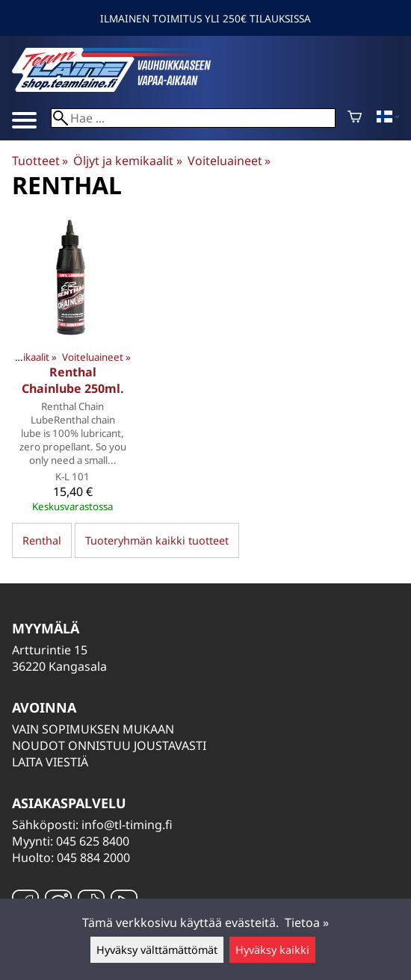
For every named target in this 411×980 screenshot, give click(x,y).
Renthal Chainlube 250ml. (73, 380)
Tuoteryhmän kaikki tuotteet (157, 540)
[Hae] (193, 118)
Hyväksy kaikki (272, 950)
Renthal (42, 540)
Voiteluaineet (229, 161)
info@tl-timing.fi (127, 825)
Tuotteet (40, 161)
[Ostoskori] (355, 118)
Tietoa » (307, 922)
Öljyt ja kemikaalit (127, 161)
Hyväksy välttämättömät (157, 950)
